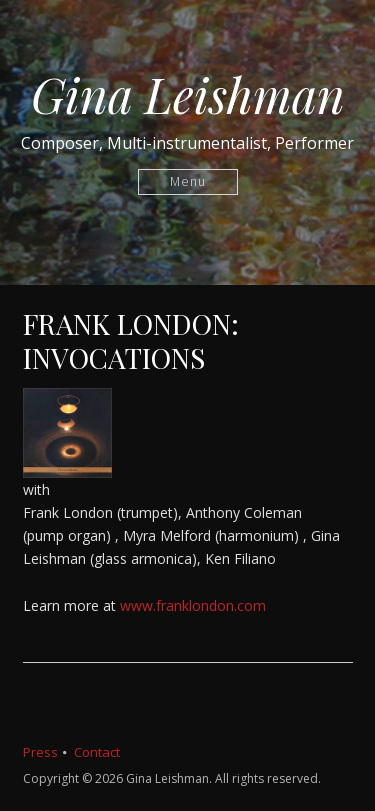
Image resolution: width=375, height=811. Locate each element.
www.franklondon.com (193, 605)
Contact (97, 752)
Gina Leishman (188, 94)
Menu (187, 181)
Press (40, 752)
